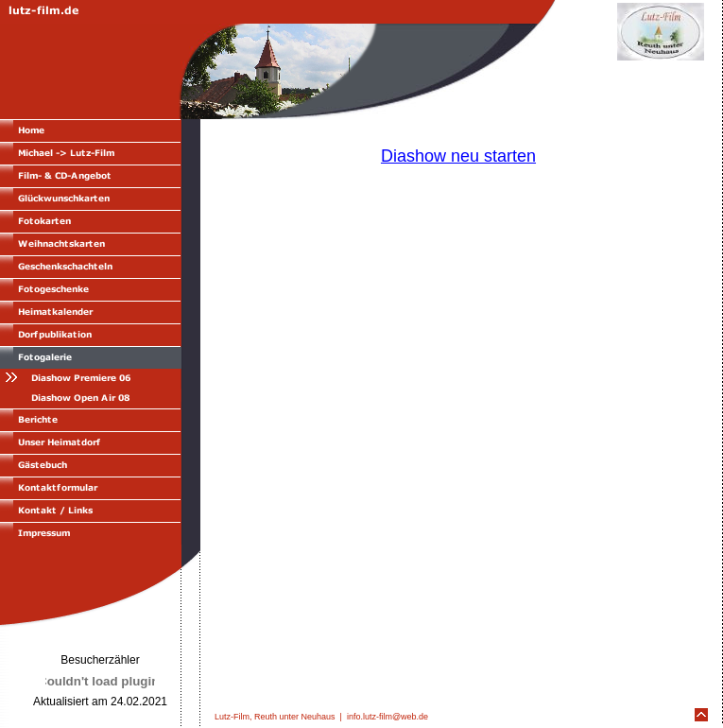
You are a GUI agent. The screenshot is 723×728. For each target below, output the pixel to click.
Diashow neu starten (458, 156)
